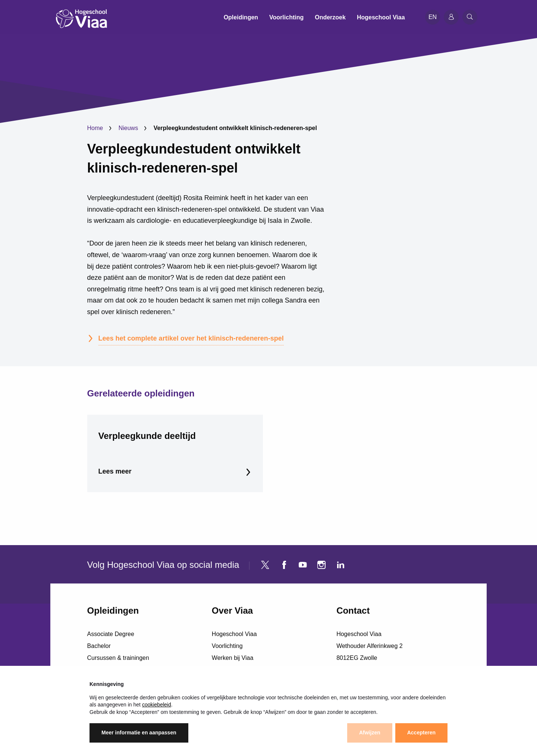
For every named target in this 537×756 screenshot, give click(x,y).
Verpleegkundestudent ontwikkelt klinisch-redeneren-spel (194, 158)
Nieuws (128, 128)
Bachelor (99, 646)
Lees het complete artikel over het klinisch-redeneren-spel (191, 338)
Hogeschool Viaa (234, 634)
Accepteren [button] (421, 733)
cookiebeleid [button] (157, 705)
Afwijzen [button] (370, 733)
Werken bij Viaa (233, 658)
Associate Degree (111, 634)
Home (95, 128)
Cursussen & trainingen (118, 658)
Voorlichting (227, 646)
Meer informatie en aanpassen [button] (139, 733)
